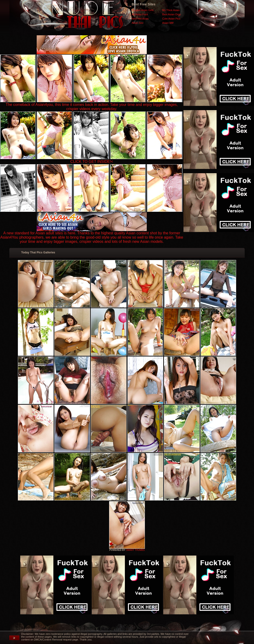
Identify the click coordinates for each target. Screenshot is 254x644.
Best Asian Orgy (172, 14)
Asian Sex (138, 23)
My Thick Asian (171, 10)
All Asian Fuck (140, 14)
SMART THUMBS (135, 550)
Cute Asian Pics (171, 19)
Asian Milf (168, 23)
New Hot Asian (140, 19)
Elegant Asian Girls (143, 10)
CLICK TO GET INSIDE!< (92, 162)
